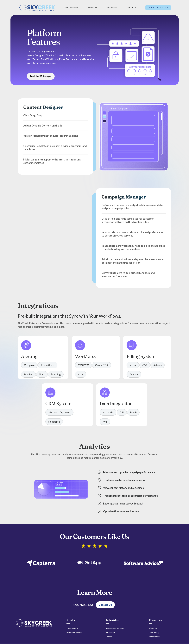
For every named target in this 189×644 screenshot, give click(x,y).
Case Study (154, 633)
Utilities (109, 637)
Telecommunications (115, 628)
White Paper (154, 637)
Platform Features (74, 633)
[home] (37, 8)
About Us (131, 7)
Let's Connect (158, 7)
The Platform (72, 628)
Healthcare (111, 633)
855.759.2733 (83, 605)
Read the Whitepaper (41, 76)
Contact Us (105, 605)
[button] (72, 8)
